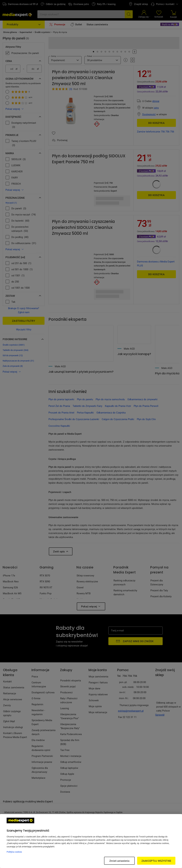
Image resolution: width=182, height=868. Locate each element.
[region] (91, 841)
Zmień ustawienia (119, 861)
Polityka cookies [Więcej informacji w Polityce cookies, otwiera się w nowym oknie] (14, 852)
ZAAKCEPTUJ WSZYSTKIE (156, 861)
